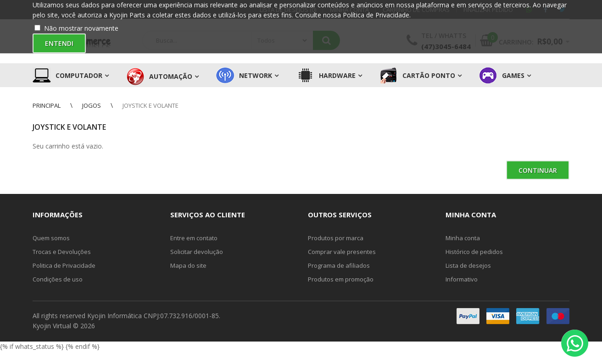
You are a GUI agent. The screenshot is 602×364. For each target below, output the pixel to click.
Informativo (462, 279)
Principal (47, 105)
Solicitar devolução (197, 252)
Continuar (538, 170)
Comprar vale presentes (342, 252)
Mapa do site (188, 265)
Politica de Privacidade (64, 265)
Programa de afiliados (339, 265)
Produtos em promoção (341, 279)
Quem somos (51, 238)
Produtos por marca (336, 238)
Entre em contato (194, 238)
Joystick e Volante (150, 105)
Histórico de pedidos (474, 252)
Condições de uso (58, 279)
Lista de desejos (468, 265)
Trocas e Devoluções (62, 252)
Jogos (92, 105)
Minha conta (463, 238)
